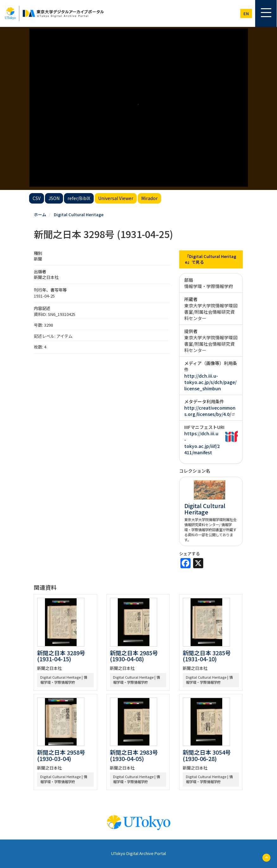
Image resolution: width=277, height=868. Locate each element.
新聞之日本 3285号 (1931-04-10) (207, 656)
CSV (37, 198)
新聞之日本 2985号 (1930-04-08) (134, 656)
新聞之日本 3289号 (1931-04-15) (61, 656)
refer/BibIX (79, 198)
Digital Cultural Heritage (79, 214)
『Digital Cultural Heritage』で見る (211, 259)
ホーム (40, 214)
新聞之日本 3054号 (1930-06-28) (207, 755)
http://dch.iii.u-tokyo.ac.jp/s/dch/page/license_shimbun (210, 382)
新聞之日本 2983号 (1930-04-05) (134, 755)
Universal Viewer (116, 198)
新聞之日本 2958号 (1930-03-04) (61, 755)
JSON (54, 198)
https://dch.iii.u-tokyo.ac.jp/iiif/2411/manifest (202, 443)
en (246, 13)
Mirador (149, 198)
